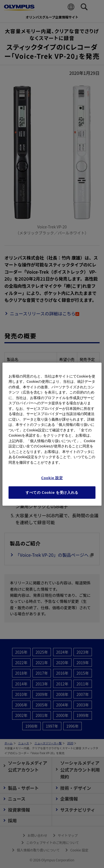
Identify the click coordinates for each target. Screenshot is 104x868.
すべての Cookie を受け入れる (52, 492)
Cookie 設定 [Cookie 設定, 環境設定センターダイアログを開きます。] (52, 478)
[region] (52, 434)
